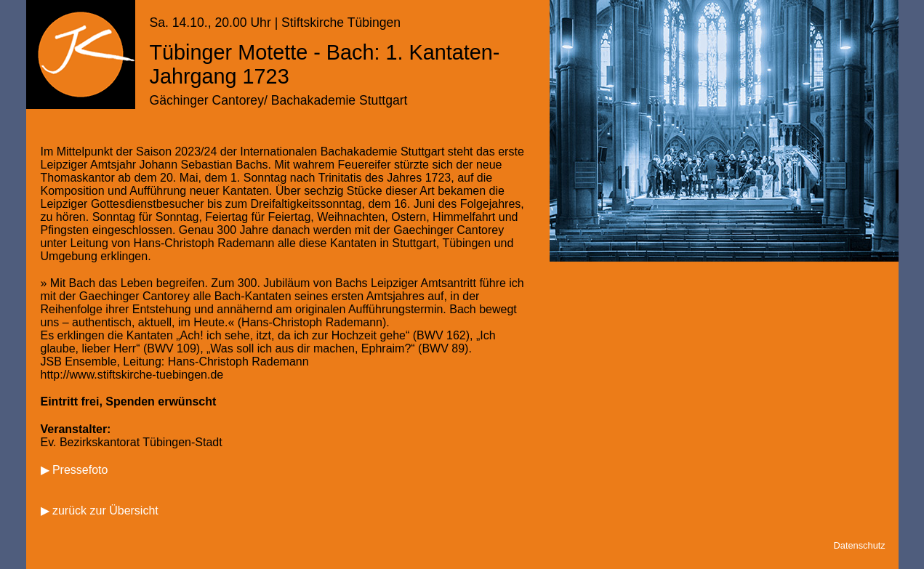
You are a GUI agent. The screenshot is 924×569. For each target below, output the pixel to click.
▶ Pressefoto (75, 470)
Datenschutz (860, 545)
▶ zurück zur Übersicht (100, 511)
